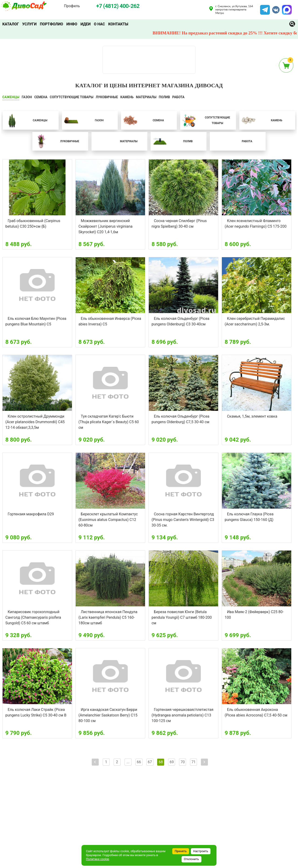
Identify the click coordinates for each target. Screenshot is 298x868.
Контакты (118, 24)
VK (274, 8)
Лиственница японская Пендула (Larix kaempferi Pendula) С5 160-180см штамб (108, 617)
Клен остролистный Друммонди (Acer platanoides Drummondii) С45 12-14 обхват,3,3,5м (35, 422)
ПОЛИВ (164, 97)
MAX (286, 8)
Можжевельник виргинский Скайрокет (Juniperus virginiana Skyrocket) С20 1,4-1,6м (105, 226)
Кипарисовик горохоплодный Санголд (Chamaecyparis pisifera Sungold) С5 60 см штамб (33, 617)
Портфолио (51, 24)
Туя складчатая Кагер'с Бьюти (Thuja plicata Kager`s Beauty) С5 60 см (109, 422)
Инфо (72, 24)
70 (183, 762)
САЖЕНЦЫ (11, 97)
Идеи (86, 24)
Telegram (265, 8)
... (128, 762)
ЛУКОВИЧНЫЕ (107, 97)
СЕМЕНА (41, 97)
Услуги (29, 24)
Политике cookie (97, 859)
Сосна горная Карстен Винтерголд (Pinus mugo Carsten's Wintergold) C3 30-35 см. (183, 520)
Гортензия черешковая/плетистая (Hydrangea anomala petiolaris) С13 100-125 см (183, 715)
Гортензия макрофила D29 (31, 514)
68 (161, 762)
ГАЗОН (27, 97)
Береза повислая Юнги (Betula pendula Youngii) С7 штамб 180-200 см (182, 617)
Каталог (11, 24)
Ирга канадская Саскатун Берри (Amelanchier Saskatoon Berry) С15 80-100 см (108, 715)
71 (193, 762)
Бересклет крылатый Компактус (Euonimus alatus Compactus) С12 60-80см (108, 520)
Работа (178, 97)
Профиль (72, 6)
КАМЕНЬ (127, 97)
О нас (99, 24)
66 (139, 762)
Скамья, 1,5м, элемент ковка (252, 416)
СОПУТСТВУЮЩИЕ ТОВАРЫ (72, 97)
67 (150, 762)
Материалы (146, 97)
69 (172, 762)
